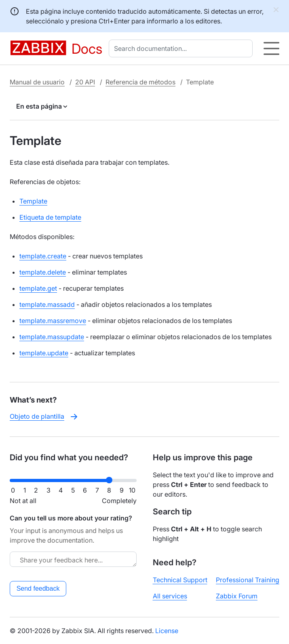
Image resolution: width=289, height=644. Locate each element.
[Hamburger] (271, 48)
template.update (44, 353)
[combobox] (182, 48)
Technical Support (180, 580)
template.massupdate (52, 337)
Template (33, 201)
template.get (38, 288)
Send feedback (38, 588)
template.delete (43, 272)
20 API (85, 82)
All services (170, 596)
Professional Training (248, 580)
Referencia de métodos (140, 82)
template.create (43, 256)
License (167, 631)
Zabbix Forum (237, 596)
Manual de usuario (37, 82)
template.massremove (53, 321)
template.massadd (47, 304)
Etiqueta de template (50, 217)
